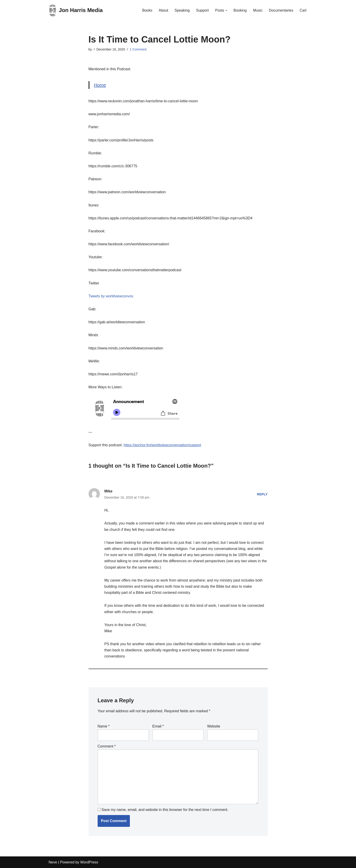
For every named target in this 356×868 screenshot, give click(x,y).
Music (258, 10)
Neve (53, 862)
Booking (240, 10)
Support (202, 10)
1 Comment (138, 49)
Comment (107, 746)
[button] (226, 10)
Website (214, 726)
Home (100, 85)
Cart (303, 10)
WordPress (89, 862)
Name (104, 726)
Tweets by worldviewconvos (111, 296)
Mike (109, 491)
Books (147, 10)
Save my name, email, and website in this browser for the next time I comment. (165, 810)
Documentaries (281, 10)
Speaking (182, 10)
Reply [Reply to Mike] (262, 494)
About (163, 10)
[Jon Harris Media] (76, 10)
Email (158, 726)
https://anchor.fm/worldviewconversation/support (162, 445)
